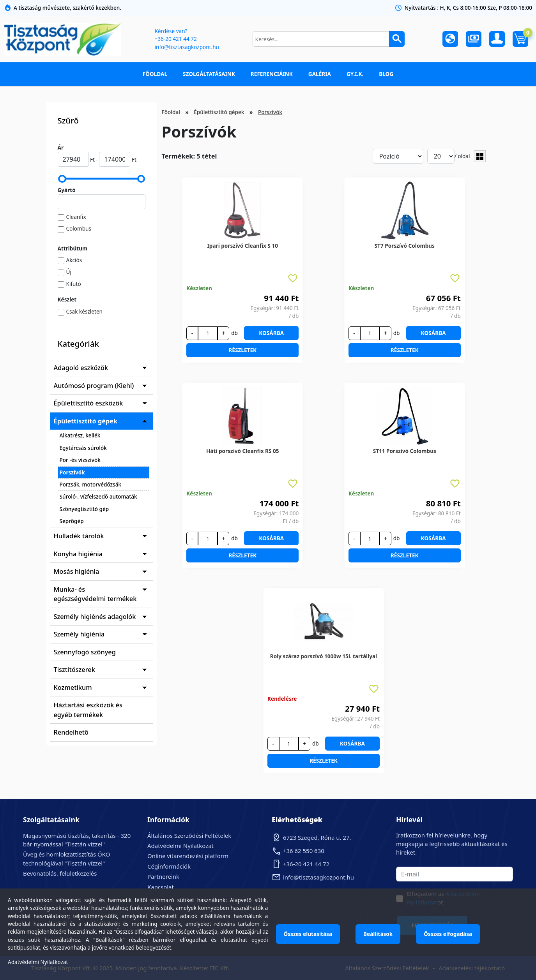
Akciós (74, 260)
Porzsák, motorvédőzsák (91, 484)
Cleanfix (76, 217)
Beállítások (378, 934)
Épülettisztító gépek (86, 421)
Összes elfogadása (448, 934)
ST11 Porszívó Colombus (405, 451)
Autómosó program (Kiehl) (94, 386)
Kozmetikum (73, 687)
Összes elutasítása (308, 934)
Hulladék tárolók (79, 536)
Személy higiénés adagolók (95, 617)
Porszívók (72, 472)
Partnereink (163, 876)
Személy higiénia (79, 634)
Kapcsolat (161, 887)
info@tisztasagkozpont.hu (187, 47)
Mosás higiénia (77, 571)
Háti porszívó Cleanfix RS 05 (243, 451)
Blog (386, 74)
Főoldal (155, 74)
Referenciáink (272, 74)
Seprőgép (72, 521)
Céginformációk (169, 866)
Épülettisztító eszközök (88, 403)
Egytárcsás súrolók (83, 448)
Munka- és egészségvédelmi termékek (95, 594)
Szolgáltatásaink (209, 74)
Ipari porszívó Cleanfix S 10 (243, 246)
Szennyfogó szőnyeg (85, 652)
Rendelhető (71, 732)
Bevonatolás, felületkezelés (60, 873)
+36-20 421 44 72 (176, 39)
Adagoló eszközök (81, 368)
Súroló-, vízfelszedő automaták (98, 496)
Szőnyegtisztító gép (84, 509)
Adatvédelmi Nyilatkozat (180, 846)
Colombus (79, 228)
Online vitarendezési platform (188, 856)
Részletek (242, 350)
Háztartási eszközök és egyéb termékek (88, 710)
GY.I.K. (355, 74)
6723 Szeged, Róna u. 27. (317, 837)
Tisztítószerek (74, 670)
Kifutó (74, 284)
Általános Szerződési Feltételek (189, 835)
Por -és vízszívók (80, 460)
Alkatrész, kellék (80, 435)
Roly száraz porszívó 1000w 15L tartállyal (324, 656)
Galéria (320, 74)
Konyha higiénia (78, 554)
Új (69, 272)
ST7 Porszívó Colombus (405, 246)
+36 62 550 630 (304, 851)
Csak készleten (85, 311)
